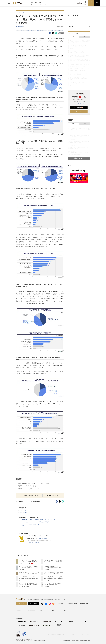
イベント (45, 3)
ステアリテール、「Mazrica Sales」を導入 (29, 524)
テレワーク (50, 31)
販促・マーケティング (42, 31)
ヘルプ (40, 634)
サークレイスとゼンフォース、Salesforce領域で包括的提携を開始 (35, 522)
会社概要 (64, 634)
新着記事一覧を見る (79, 158)
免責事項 (59, 634)
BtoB (18, 31)
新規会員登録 (78, 107)
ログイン (79, 111)
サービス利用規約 (71, 634)
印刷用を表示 (20, 501)
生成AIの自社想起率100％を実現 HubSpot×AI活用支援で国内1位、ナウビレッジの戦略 (53, 568)
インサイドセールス (25, 31)
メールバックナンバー (79, 104)
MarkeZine (19, 610)
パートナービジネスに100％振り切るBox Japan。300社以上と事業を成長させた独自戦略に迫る (29, 568)
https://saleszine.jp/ (43, 538)
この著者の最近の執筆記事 (33, 542)
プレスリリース (23, 510)
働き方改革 (33, 31)
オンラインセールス (59, 31)
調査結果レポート (24, 513)
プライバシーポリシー (80, 634)
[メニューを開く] (9, 3)
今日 (73, 37)
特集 (40, 3)
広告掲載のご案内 (73, 604)
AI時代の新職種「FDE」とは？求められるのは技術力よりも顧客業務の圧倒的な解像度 (28, 578)
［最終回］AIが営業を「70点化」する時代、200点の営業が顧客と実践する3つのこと (53, 562)
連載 (36, 3)
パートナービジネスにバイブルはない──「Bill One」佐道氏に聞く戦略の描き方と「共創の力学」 (53, 585)
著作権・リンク (46, 634)
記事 (32, 3)
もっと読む (21, 526)
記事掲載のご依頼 (84, 604)
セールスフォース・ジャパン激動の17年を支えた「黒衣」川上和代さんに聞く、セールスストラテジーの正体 (28, 562)
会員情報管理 (53, 634)
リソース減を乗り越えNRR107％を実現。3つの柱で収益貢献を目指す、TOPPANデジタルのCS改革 (54, 578)
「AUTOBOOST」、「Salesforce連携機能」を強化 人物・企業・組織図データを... (39, 520)
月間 (84, 37)
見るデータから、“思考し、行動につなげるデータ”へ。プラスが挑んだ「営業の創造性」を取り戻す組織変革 (29, 585)
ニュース (26, 3)
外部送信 (88, 634)
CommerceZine (32, 610)
